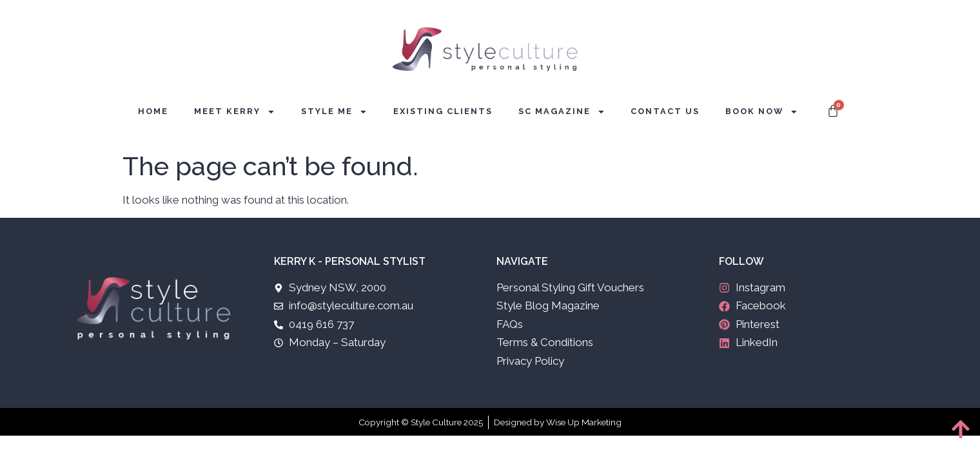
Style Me (334, 112)
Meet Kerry (235, 112)
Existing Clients (443, 111)
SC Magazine (562, 112)
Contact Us (665, 111)
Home (153, 111)
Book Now (762, 112)
